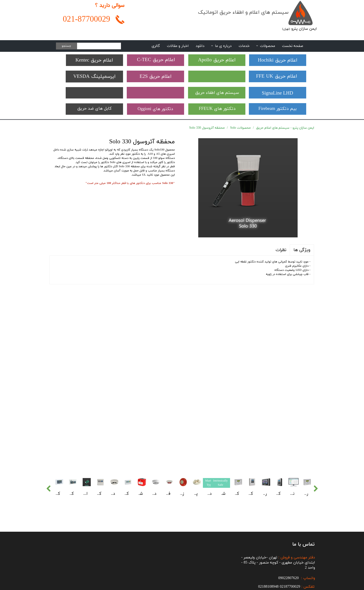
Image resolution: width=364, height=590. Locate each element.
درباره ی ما (223, 46)
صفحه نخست (293, 46)
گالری (156, 46)
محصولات (268, 46)
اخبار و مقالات (178, 46)
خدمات (244, 46)
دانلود (200, 46)
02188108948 (268, 492)
